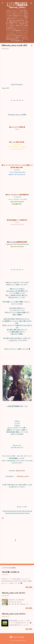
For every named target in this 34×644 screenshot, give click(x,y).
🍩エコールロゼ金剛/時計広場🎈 (17, 242)
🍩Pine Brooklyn (12, 195)
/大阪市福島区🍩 (23, 195)
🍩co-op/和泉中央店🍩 (17, 142)
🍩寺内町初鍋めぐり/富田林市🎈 (17, 220)
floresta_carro (21, 471)
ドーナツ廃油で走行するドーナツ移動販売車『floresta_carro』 (17, 5)
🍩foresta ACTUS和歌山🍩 (17, 127)
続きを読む (29, 587)
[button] (31, 46)
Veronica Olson (22, 641)
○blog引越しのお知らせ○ (11, 572)
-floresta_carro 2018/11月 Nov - (14, 593)
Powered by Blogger (17, 637)
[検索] (31, 4)
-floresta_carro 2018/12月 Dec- (14, 614)
